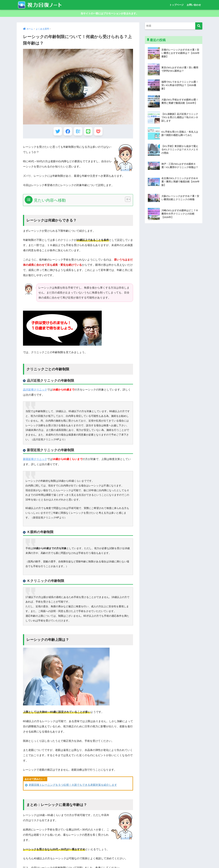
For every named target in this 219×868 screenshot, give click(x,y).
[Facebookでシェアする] (66, 133)
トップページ (176, 5)
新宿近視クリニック (35, 462)
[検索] (199, 27)
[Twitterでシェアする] (55, 133)
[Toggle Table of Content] (126, 202)
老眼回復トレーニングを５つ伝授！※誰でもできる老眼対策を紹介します (73, 787)
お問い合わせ (194, 5)
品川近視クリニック (35, 392)
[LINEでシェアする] (90, 133)
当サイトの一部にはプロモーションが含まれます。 (110, 14)
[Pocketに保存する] (101, 133)
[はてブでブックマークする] (78, 133)
